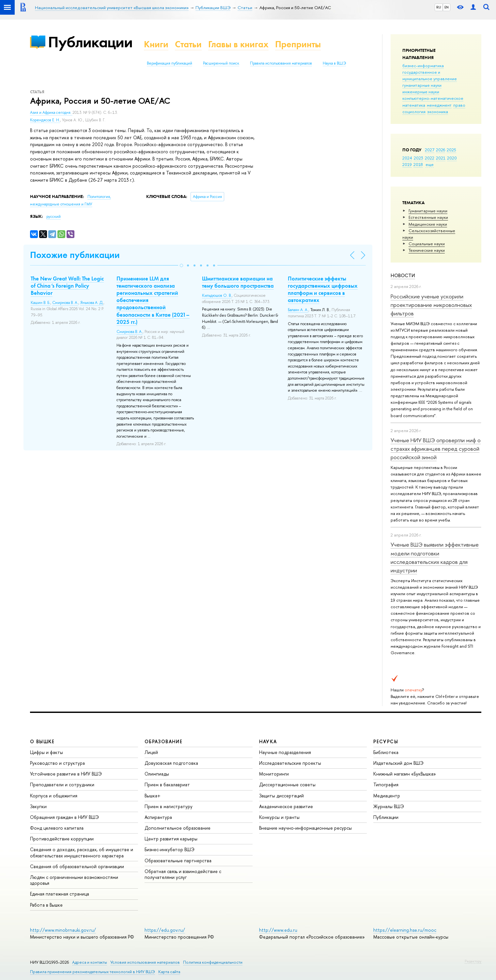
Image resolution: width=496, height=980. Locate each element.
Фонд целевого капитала (57, 828)
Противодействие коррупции (62, 839)
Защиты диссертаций (281, 796)
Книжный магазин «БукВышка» (405, 774)
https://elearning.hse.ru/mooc (405, 930)
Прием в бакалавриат (167, 784)
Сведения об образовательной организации (77, 866)
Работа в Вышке (46, 905)
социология (414, 112)
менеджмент (439, 105)
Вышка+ (153, 796)
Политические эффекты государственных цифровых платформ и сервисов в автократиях (323, 289)
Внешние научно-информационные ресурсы (305, 828)
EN (447, 7)
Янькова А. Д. (92, 303)
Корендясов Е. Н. (45, 120)
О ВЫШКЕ (42, 741)
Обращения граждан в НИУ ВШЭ (64, 817)
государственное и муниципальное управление (430, 75)
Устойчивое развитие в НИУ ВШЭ (66, 774)
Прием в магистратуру (169, 806)
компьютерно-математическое (433, 98)
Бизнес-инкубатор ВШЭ (170, 849)
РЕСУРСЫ (386, 741)
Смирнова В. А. (65, 303)
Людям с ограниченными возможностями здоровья (74, 880)
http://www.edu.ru (278, 930)
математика (414, 105)
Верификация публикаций (170, 63)
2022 (430, 158)
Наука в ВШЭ (334, 63)
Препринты (298, 44)
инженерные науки (421, 92)
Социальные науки (427, 244)
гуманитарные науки (422, 85)
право (459, 105)
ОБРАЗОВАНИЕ (163, 741)
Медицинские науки (428, 224)
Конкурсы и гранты (279, 817)
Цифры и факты (46, 752)
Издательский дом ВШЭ (398, 763)
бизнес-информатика (423, 66)
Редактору (473, 961)
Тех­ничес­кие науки (427, 250)
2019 (407, 164)
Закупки (38, 806)
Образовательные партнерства (178, 860)
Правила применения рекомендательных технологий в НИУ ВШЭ (93, 972)
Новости (403, 275)
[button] (181, 265)
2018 (418, 164)
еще (430, 164)
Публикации (90, 42)
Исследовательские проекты (290, 763)
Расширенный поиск (221, 63)
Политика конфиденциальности (213, 962)
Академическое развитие (286, 806)
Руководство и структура (57, 763)
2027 (430, 150)
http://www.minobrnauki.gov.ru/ (63, 930)
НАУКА (268, 741)
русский (54, 217)
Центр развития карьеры (171, 839)
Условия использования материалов (145, 962)
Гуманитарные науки (428, 211)
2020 (452, 158)
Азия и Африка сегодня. (51, 113)
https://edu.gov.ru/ (165, 930)
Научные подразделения (285, 752)
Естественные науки (428, 217)
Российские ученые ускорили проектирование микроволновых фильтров (431, 305)
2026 (441, 150)
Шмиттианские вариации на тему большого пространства (238, 282)
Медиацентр (387, 796)
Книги (156, 44)
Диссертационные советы (287, 784)
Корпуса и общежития (54, 796)
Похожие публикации (75, 255)
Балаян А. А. (298, 310)
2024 (407, 158)
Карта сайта (169, 972)
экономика (438, 112)
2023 (418, 158)
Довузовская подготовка (171, 763)
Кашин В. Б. (40, 303)
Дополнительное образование (178, 828)
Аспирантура (158, 817)
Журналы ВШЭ (389, 806)
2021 (441, 158)
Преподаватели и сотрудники (62, 784)
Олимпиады (157, 774)
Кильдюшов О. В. (217, 295)
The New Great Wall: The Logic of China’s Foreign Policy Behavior (67, 286)
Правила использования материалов (281, 63)
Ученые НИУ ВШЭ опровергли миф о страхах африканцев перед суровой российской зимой (436, 449)
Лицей (151, 752)
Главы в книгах (238, 44)
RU (439, 7)
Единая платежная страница (60, 894)
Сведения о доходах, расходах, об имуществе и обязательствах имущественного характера (82, 852)
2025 (451, 150)
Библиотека (386, 752)
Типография (386, 784)
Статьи (188, 44)
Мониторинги (274, 774)
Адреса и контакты (90, 962)
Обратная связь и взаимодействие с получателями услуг (183, 874)
